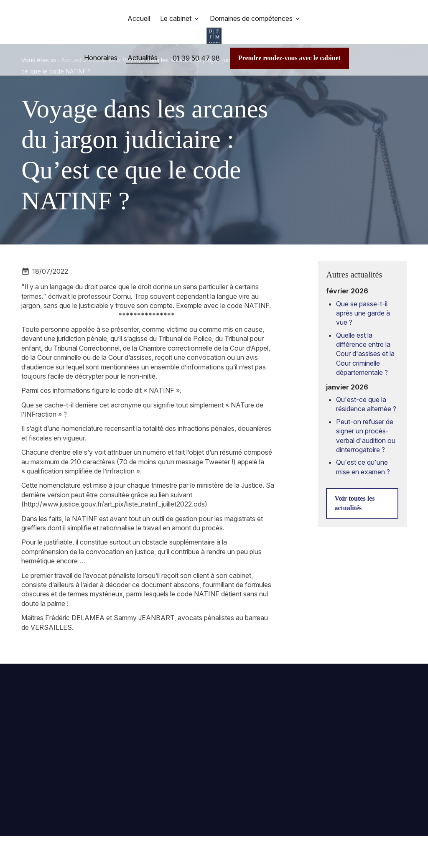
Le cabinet (176, 18)
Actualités (143, 58)
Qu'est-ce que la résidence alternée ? (366, 398)
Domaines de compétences (251, 18)
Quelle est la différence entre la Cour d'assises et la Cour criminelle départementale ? (365, 348)
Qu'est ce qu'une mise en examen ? (363, 461)
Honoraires (101, 58)
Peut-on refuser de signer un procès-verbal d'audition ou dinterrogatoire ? (366, 429)
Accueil (139, 18)
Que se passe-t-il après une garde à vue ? (363, 307)
